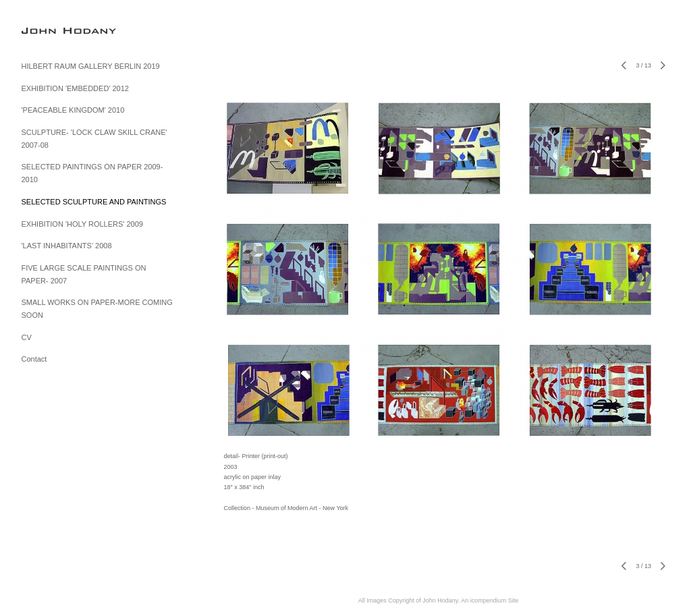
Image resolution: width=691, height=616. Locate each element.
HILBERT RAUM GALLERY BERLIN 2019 (91, 66)
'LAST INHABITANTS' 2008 (67, 246)
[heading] (55, 30)
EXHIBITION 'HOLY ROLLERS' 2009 (82, 224)
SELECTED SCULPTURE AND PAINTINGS (94, 202)
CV (27, 337)
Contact (34, 359)
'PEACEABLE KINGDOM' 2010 (73, 110)
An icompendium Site (490, 600)
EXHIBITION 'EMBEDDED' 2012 (75, 88)
